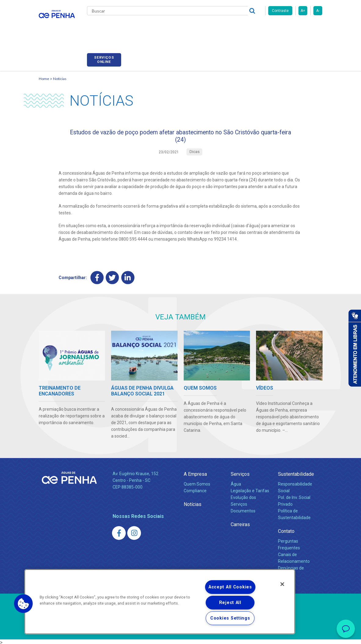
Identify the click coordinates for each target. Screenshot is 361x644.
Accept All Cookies (230, 587)
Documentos (243, 509)
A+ (303, 11)
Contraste (280, 11)
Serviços (240, 473)
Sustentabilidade (296, 473)
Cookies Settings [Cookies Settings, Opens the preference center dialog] (230, 618)
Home (44, 72)
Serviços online (305, 28)
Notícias (60, 72)
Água (236, 482)
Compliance (195, 489)
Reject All (230, 603)
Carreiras (229, 27)
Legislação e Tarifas (250, 489)
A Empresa (195, 473)
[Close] (282, 584)
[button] (23, 604)
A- (318, 11)
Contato (286, 530)
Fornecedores (262, 27)
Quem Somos (197, 482)
